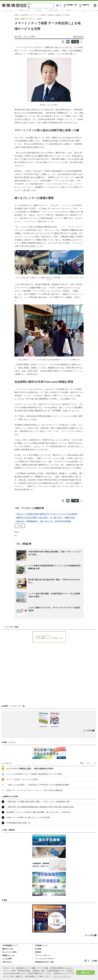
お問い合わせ (7, 962)
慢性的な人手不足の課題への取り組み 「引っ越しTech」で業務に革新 (46, 518)
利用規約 (38, 952)
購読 (94, 961)
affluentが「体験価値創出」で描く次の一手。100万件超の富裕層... (44, 521)
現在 (82, 763)
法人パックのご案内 (9, 952)
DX (16, 536)
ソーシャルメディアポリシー (45, 959)
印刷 (75, 42)
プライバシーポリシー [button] (62, 976)
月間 (95, 763)
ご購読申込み (85, 6)
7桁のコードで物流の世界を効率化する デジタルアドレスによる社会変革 (47, 514)
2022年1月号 (78, 37)
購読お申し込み (8, 949)
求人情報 (38, 949)
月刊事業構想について (10, 945)
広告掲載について (41, 945)
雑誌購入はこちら (9, 955)
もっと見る (20, 526)
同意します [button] (85, 973)
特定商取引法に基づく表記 (44, 962)
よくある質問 (7, 959)
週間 (88, 763)
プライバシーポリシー (43, 955)
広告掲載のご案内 (70, 6)
